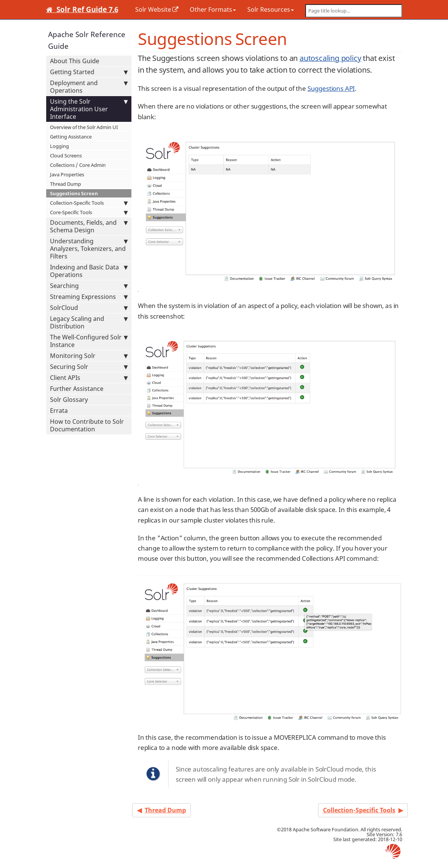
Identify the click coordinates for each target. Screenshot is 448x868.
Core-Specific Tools (89, 212)
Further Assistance (77, 389)
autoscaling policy (330, 58)
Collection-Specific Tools (89, 203)
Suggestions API (331, 88)
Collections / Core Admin (78, 165)
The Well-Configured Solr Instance (89, 341)
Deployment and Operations (89, 87)
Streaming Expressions (89, 297)
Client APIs (89, 378)
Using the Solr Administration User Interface (89, 109)
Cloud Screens (66, 156)
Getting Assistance (71, 137)
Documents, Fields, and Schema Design (89, 226)
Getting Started (89, 72)
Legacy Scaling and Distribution (89, 322)
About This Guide (75, 61)
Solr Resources (271, 9)
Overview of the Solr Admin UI (84, 127)
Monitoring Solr (89, 356)
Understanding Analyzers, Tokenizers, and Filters (89, 249)
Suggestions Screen (74, 193)
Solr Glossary (69, 400)
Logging (59, 146)
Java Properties (67, 174)
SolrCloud (89, 308)
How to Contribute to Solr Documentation (87, 425)
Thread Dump (66, 184)
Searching (89, 286)
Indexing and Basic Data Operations (89, 271)
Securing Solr (89, 367)
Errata (59, 411)
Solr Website (153, 9)
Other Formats (213, 9)
